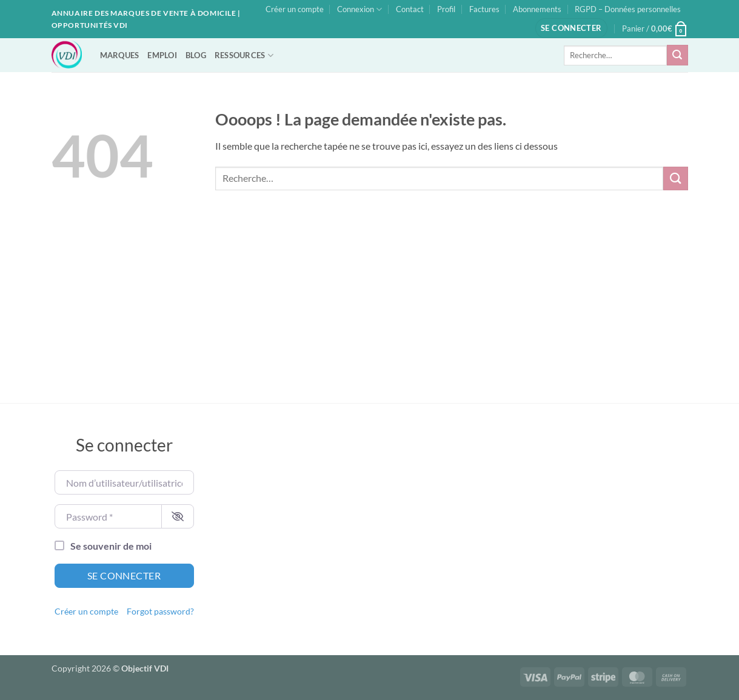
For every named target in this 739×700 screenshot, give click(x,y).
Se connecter (124, 575)
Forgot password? (160, 612)
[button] (571, 28)
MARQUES (120, 55)
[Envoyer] (677, 55)
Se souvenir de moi (111, 546)
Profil (446, 9)
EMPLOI (162, 55)
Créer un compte (295, 9)
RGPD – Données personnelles (628, 9)
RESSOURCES (244, 55)
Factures (484, 9)
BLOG (196, 55)
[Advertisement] (370, 312)
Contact (410, 9)
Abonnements (537, 9)
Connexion (359, 9)
